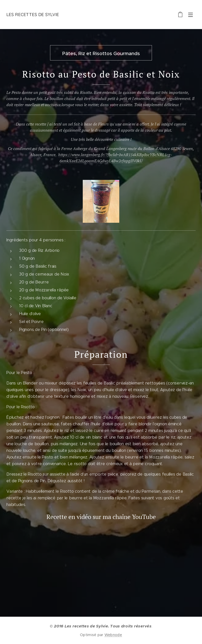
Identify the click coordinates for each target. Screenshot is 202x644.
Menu (191, 15)
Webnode (113, 635)
